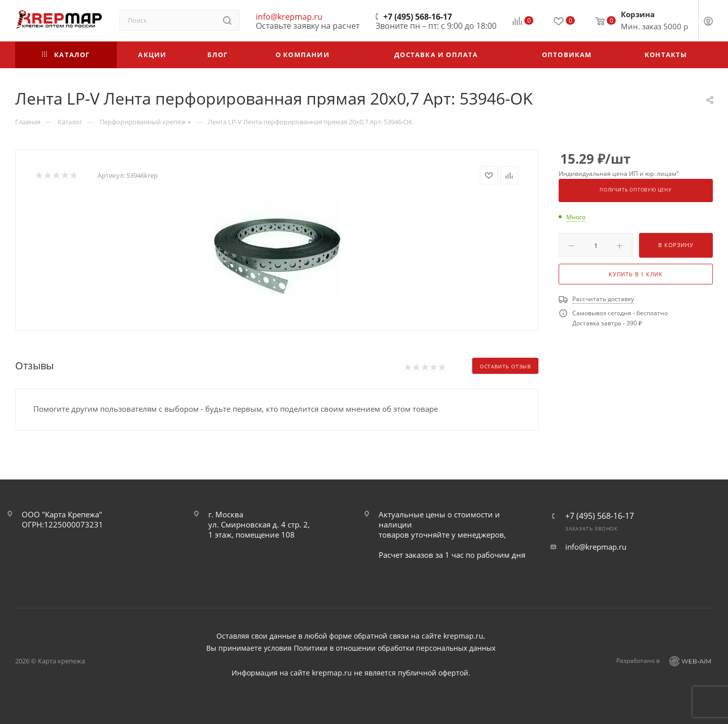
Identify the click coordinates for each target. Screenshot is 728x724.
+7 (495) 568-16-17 (418, 17)
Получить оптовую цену (636, 190)
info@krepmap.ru (289, 17)
